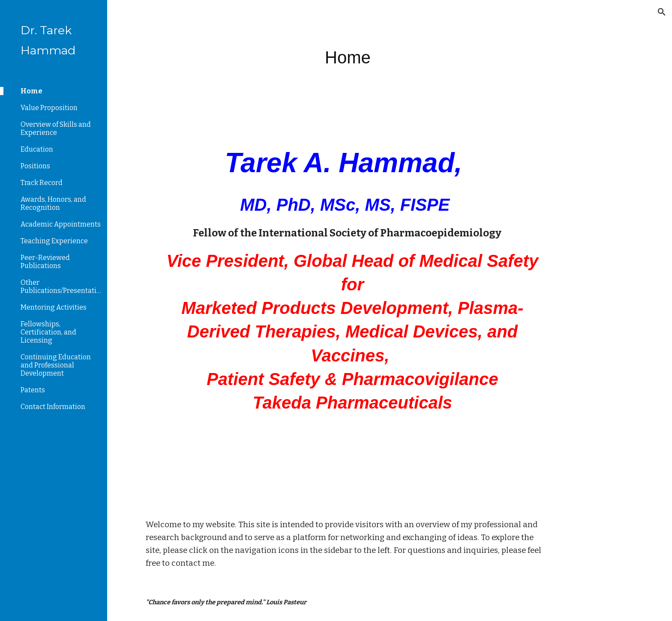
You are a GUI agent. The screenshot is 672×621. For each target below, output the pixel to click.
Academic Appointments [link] (61, 224)
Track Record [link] (42, 183)
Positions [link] (35, 166)
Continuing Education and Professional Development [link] (56, 365)
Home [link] (31, 91)
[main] (432, 55)
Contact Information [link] (53, 407)
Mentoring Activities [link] (54, 307)
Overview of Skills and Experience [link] (56, 128)
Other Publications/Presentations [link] (61, 287)
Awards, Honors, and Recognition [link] (53, 203)
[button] (662, 12)
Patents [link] (33, 390)
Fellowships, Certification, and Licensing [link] (48, 332)
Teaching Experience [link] (54, 241)
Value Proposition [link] (49, 108)
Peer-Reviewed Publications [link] (45, 262)
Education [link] (37, 149)
